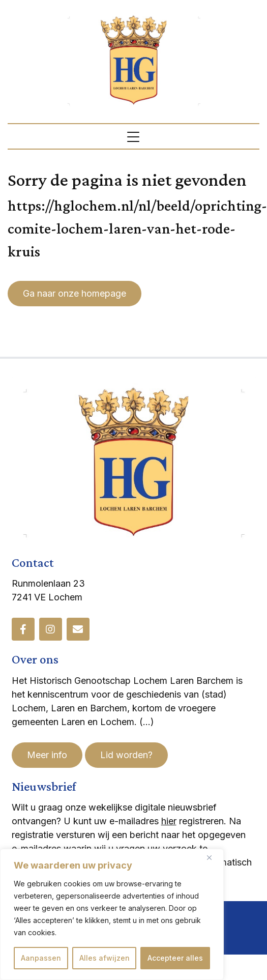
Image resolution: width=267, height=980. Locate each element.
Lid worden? (126, 755)
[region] (112, 914)
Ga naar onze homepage (75, 293)
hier (169, 821)
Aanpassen (41, 958)
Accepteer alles (175, 958)
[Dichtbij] (213, 857)
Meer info (47, 755)
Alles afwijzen (105, 958)
